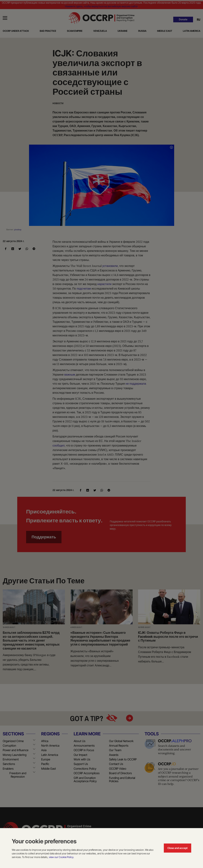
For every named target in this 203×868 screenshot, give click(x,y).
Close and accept (178, 848)
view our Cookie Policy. (61, 857)
